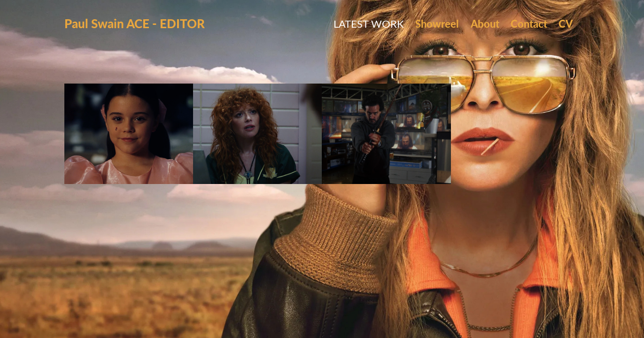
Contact (529, 23)
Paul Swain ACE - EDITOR (135, 23)
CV (566, 23)
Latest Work (369, 23)
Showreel (437, 23)
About (485, 23)
